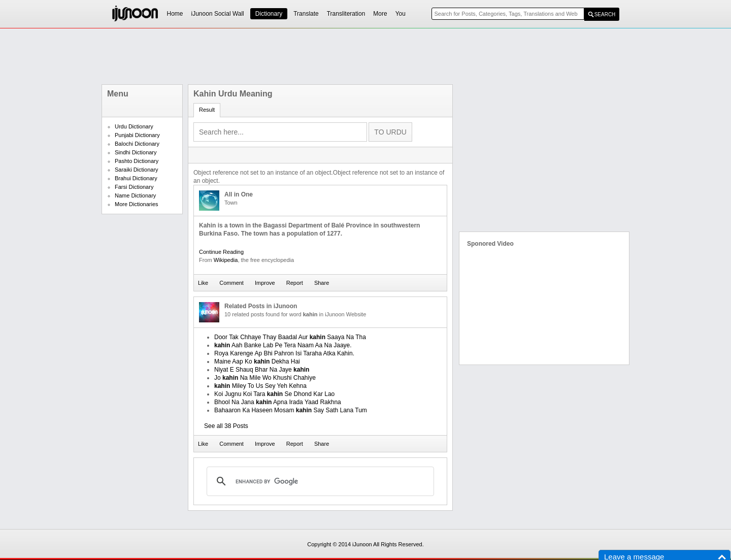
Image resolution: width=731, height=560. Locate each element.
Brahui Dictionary (136, 178)
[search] (319, 481)
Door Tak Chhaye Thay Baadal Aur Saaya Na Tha (290, 337)
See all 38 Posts (226, 426)
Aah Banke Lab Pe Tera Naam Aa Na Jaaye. (283, 345)
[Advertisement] (365, 56)
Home (175, 14)
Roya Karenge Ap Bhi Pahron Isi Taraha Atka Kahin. (284, 353)
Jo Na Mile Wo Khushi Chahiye (265, 378)
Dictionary (269, 14)
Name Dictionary (135, 195)
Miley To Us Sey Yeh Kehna (260, 386)
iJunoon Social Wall (218, 14)
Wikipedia (226, 260)
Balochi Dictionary (137, 144)
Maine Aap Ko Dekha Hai (257, 361)
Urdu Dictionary (134, 126)
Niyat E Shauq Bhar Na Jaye (262, 370)
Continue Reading (221, 252)
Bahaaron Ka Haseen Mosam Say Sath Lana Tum (291, 410)
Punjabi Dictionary (137, 135)
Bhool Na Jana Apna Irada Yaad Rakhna (278, 402)
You (401, 14)
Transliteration (346, 14)
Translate (306, 14)
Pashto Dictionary (137, 161)
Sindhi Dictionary (136, 152)
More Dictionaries (137, 204)
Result (207, 110)
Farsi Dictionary (134, 187)
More (380, 14)
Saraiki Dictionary (137, 170)
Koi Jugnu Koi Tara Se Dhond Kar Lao (274, 394)
